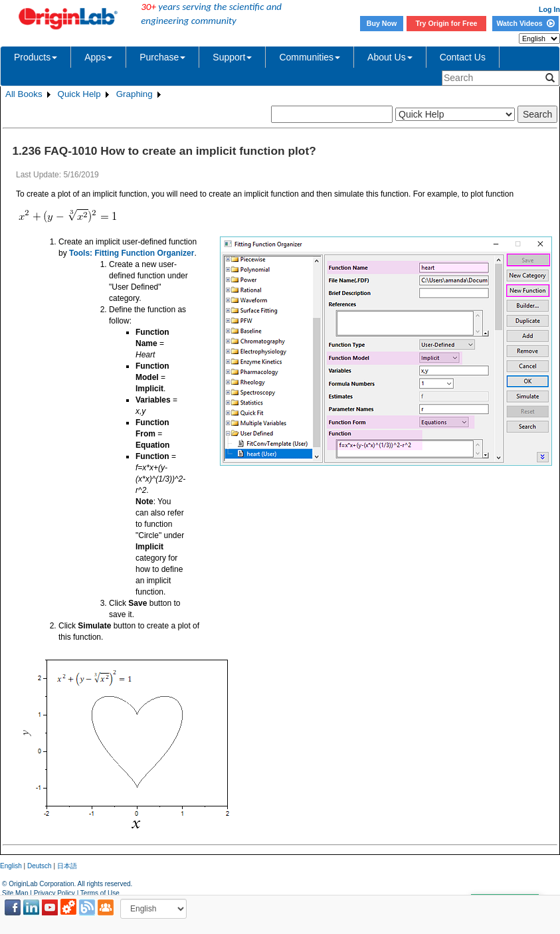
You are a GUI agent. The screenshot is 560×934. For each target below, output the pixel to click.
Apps (98, 57)
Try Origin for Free (447, 23)
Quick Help (79, 94)
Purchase (162, 57)
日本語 (67, 866)
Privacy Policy (54, 893)
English (11, 866)
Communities (310, 57)
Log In (549, 9)
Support (232, 57)
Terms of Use (100, 893)
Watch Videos (525, 23)
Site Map (15, 893)
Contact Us (463, 57)
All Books (24, 94)
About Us (390, 57)
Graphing (135, 94)
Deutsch (40, 866)
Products (36, 57)
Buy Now (382, 23)
